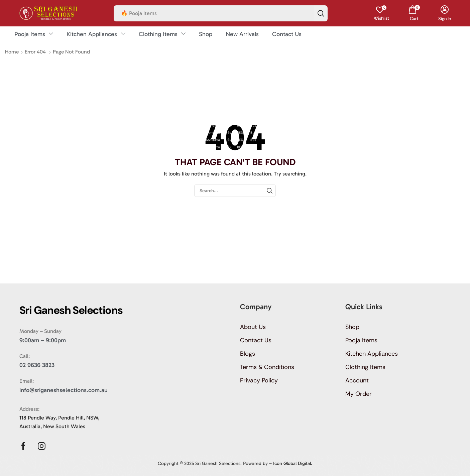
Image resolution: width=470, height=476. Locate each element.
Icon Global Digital (292, 463)
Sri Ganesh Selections (218, 463)
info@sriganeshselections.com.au (64, 390)
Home (12, 52)
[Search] (321, 13)
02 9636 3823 (37, 365)
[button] (381, 13)
